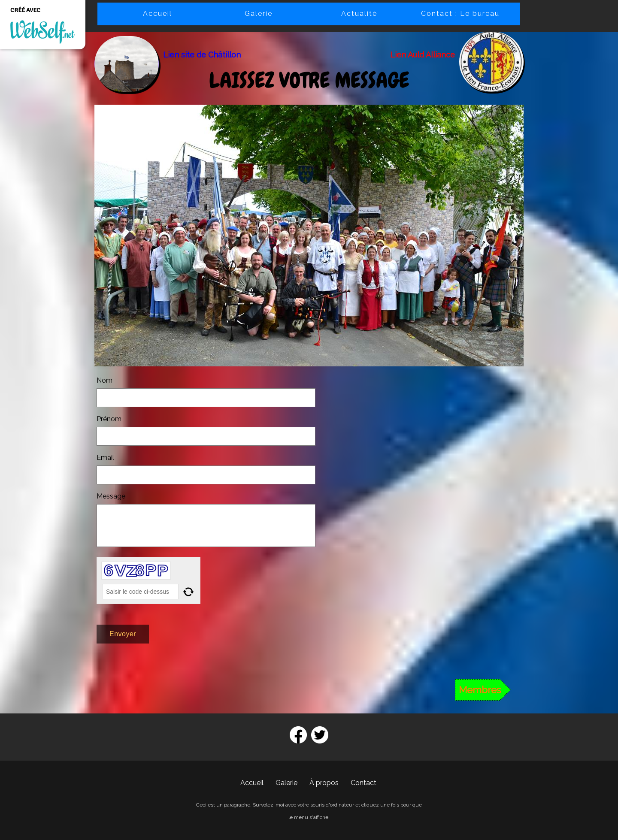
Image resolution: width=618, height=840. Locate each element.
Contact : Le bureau (460, 14)
